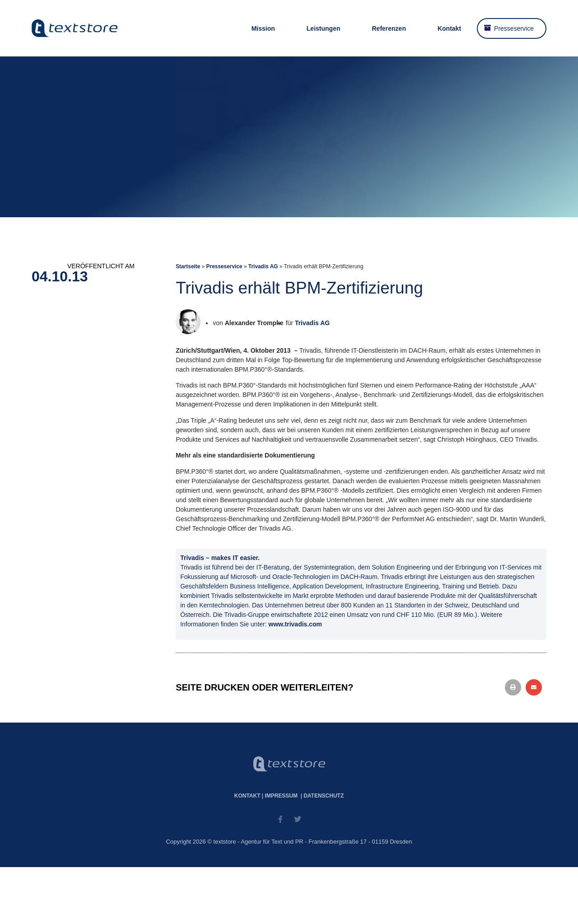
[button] (513, 687)
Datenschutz (324, 796)
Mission (263, 28)
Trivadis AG (263, 266)
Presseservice (514, 28)
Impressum (281, 796)
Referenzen (389, 28)
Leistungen (324, 28)
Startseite (188, 266)
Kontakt (449, 28)
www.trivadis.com (296, 624)
